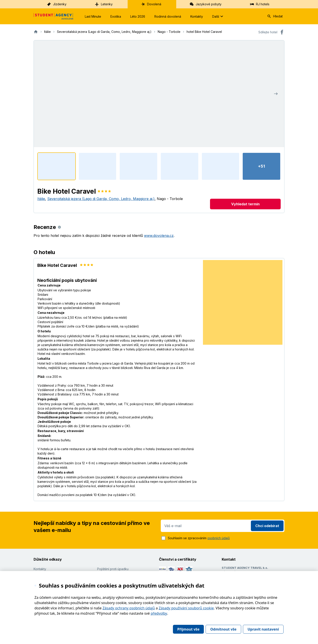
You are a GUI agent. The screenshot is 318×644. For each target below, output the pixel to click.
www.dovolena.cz (159, 236)
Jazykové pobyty (205, 4)
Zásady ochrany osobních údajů (129, 608)
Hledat (275, 16)
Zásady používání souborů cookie (186, 608)
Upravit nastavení (263, 629)
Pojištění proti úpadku (113, 569)
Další (218, 16)
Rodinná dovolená (168, 16)
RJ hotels (260, 4)
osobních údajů (219, 538)
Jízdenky (57, 4)
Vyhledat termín (245, 204)
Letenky (104, 4)
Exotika (116, 16)
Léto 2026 (138, 16)
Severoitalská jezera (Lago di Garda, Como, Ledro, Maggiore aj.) (101, 199)
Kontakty (197, 16)
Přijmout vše (188, 629)
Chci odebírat (267, 526)
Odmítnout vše (223, 629)
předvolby (159, 613)
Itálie (41, 199)
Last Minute (93, 16)
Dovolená (151, 4)
